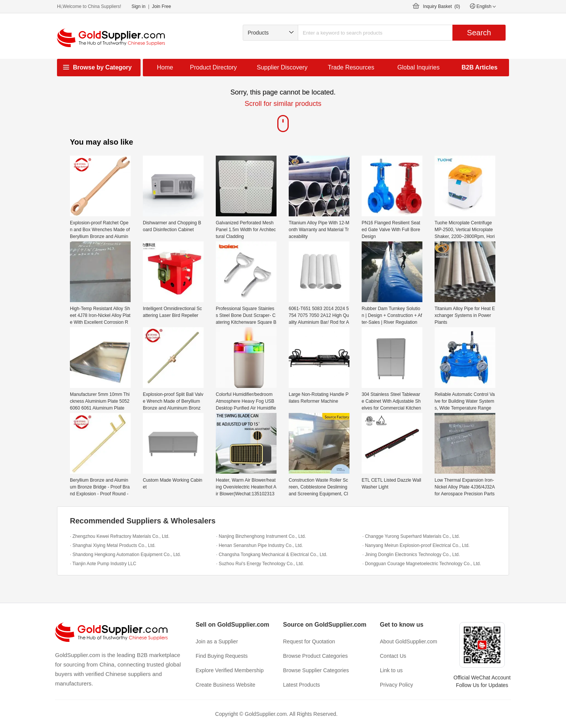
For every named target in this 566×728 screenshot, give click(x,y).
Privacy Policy (396, 685)
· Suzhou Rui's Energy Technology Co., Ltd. (260, 564)
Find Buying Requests (222, 656)
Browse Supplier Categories (316, 670)
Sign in (138, 6)
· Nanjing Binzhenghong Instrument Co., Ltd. (261, 536)
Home (165, 67)
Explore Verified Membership (230, 670)
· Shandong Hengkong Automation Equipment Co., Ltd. (125, 555)
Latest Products (301, 685)
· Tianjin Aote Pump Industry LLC (103, 564)
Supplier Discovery (282, 67)
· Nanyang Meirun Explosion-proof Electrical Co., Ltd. (416, 545)
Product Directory (213, 67)
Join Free (161, 6)
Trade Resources (351, 67)
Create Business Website (225, 685)
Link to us (391, 670)
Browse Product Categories (315, 656)
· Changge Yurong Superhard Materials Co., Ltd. (411, 536)
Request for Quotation (309, 641)
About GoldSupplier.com (409, 641)
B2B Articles (480, 67)
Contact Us (393, 656)
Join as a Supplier (217, 641)
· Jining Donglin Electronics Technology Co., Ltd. (411, 555)
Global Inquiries (418, 67)
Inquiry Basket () (442, 6)
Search (479, 33)
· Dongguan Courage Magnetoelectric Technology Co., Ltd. (422, 564)
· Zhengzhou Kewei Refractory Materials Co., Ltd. (120, 536)
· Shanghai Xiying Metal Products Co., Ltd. (113, 545)
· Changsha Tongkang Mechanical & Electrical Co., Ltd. (272, 555)
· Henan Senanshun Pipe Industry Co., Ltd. (259, 545)
